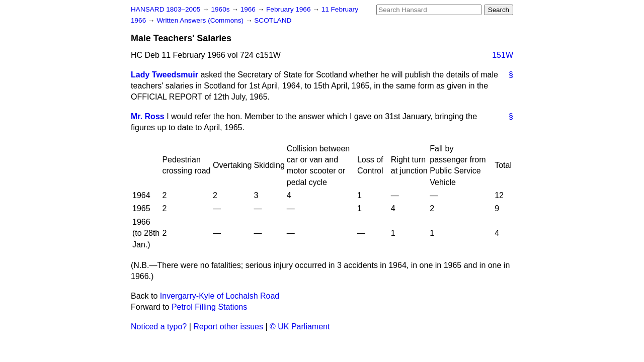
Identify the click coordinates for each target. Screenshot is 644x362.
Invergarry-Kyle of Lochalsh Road (220, 296)
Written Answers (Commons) (201, 20)
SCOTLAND (273, 20)
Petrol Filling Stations (209, 307)
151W (503, 55)
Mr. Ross (148, 116)
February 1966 (289, 9)
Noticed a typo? (159, 327)
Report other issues (228, 327)
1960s (221, 9)
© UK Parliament (300, 327)
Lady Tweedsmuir (165, 75)
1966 (249, 9)
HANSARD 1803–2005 (166, 9)
